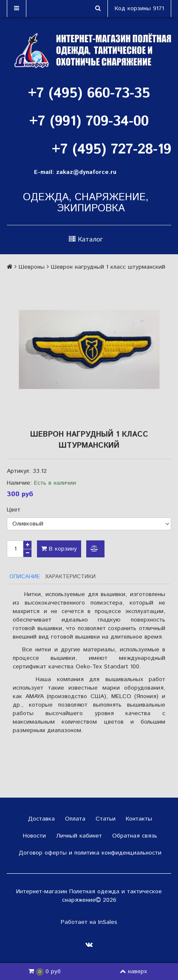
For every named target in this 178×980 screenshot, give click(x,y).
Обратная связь (134, 836)
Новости (33, 836)
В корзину (59, 549)
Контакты (138, 819)
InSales (108, 922)
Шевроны (32, 267)
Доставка (40, 819)
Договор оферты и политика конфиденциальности (89, 853)
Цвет (14, 510)
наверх (133, 971)
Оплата (74, 819)
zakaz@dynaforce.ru (86, 172)
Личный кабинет (78, 836)
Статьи (105, 819)
